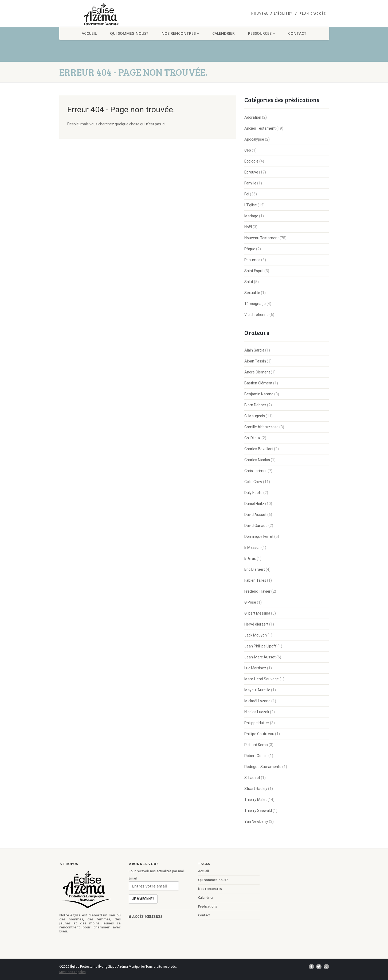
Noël (248, 227)
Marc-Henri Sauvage (262, 679)
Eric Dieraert (255, 569)
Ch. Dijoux (252, 438)
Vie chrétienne (256, 315)
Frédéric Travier (257, 591)
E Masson (252, 547)
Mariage (251, 216)
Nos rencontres (180, 33)
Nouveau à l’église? (272, 14)
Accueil (89, 33)
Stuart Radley (256, 789)
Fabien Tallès (255, 580)
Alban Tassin (255, 361)
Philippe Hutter (257, 723)
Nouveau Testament (262, 238)
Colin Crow (253, 482)
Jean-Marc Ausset (260, 657)
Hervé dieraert (256, 624)
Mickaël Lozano (257, 701)
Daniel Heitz (254, 504)
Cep (248, 150)
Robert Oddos (256, 756)
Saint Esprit (254, 271)
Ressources (261, 33)
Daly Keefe (253, 493)
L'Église (251, 205)
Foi (247, 194)
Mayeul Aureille (257, 690)
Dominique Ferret (259, 537)
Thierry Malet (256, 800)
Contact (297, 33)
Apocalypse (254, 139)
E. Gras (250, 558)
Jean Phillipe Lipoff (260, 646)
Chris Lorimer (256, 471)
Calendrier (224, 33)
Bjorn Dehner (255, 405)
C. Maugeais (255, 416)
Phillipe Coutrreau (259, 734)
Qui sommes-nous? (129, 33)
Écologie (251, 161)
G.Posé (250, 602)
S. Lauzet (252, 778)
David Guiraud (256, 526)
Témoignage (255, 304)
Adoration (253, 117)
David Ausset (255, 515)
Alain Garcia (254, 350)
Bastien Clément (258, 383)
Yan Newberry (256, 821)
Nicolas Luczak (257, 712)
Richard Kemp (256, 745)
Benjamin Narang (259, 394)
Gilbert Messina (257, 613)
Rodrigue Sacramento (263, 767)
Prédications (208, 906)
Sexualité (252, 293)
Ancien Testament (260, 128)
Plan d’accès (313, 14)
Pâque (250, 249)
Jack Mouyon (256, 635)
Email (133, 878)
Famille (250, 183)
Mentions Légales (72, 972)
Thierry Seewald (258, 811)
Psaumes (252, 260)
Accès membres (146, 916)
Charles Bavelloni (259, 449)
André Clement (257, 372)
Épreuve (251, 172)
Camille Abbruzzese (261, 427)
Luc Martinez (255, 668)
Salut (249, 282)
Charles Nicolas (257, 460)
